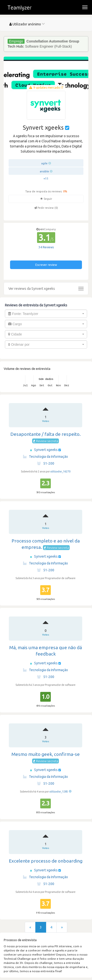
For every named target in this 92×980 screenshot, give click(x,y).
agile (44, 163)
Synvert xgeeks (46, 450)
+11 (46, 179)
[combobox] (46, 314)
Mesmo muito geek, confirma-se (46, 754)
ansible (44, 171)
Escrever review (46, 265)
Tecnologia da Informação (46, 457)
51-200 (46, 463)
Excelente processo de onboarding (46, 861)
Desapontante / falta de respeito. (46, 434)
